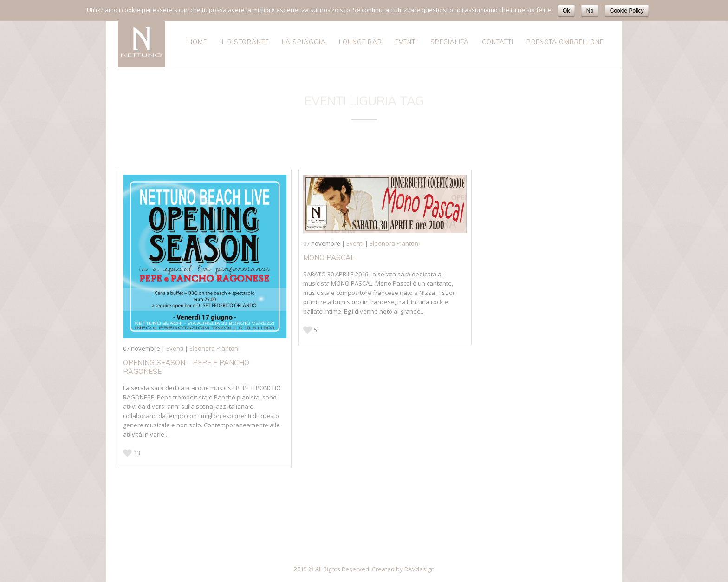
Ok (566, 11)
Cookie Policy (627, 11)
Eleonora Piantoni (214, 348)
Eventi (175, 348)
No (590, 11)
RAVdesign (419, 569)
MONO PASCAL (329, 258)
